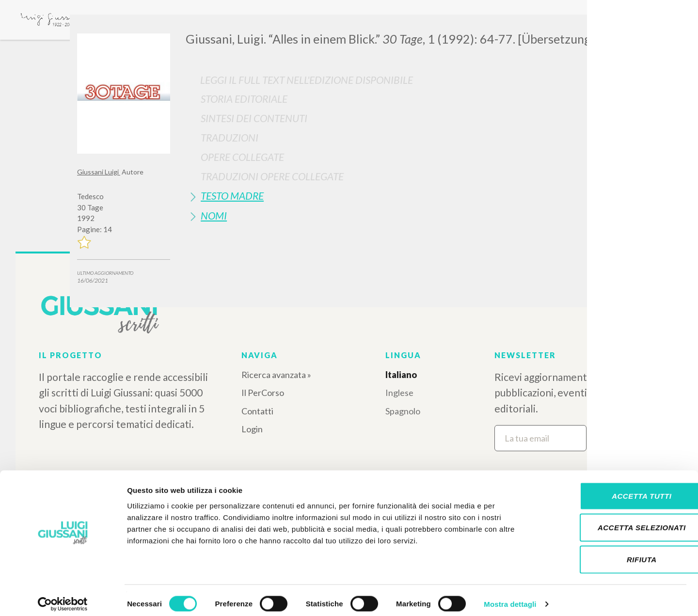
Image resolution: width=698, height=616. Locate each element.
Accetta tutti (617, 489)
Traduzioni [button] (230, 137)
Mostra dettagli (510, 597)
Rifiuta (617, 552)
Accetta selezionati (617, 521)
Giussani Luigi (99, 172)
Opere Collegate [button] (242, 157)
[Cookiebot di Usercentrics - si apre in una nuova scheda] (63, 597)
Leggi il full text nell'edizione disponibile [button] (307, 80)
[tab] (403, 99)
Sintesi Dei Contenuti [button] (254, 118)
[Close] (614, 29)
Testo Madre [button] (232, 196)
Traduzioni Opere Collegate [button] (272, 176)
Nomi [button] (214, 215)
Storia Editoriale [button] (244, 99)
